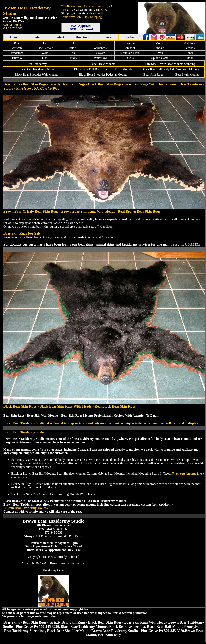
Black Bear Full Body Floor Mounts (103, 69)
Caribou (130, 43)
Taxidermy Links (54, 570)
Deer (45, 43)
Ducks (129, 58)
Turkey (73, 58)
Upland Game (160, 58)
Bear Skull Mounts (187, 74)
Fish (45, 58)
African (17, 48)
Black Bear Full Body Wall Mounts (170, 69)
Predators (17, 53)
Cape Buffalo (45, 48)
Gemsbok (129, 48)
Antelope (190, 43)
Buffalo (17, 58)
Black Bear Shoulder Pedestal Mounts (103, 74)
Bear (17, 43)
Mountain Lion (130, 53)
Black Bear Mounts (103, 64)
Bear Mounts (37, 69)
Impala (160, 48)
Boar (190, 58)
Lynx (160, 53)
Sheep (100, 43)
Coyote (101, 53)
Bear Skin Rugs (153, 74)
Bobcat (190, 53)
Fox (73, 53)
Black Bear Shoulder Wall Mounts (37, 74)
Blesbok (190, 48)
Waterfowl (100, 58)
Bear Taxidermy (36, 64)
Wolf (45, 53)
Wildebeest (100, 48)
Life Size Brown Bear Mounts (164, 64)
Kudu (73, 48)
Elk (73, 43)
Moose (160, 43)
